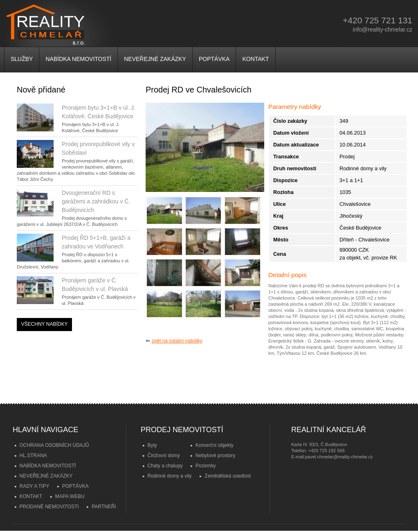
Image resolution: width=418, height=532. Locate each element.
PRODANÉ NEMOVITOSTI (49, 507)
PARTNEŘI (104, 507)
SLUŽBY (22, 59)
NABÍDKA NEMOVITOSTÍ (78, 59)
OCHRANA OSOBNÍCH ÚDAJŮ (54, 445)
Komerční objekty (215, 445)
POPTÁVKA (214, 59)
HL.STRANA (33, 455)
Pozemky (206, 466)
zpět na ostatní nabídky (177, 341)
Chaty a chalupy (165, 466)
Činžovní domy (164, 455)
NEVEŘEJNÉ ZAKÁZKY (155, 59)
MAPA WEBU (70, 496)
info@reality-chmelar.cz (382, 29)
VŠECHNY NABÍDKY (45, 324)
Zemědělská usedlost (228, 476)
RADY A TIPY (35, 486)
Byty (152, 445)
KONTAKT (255, 59)
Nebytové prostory (215, 455)
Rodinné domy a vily (170, 476)
